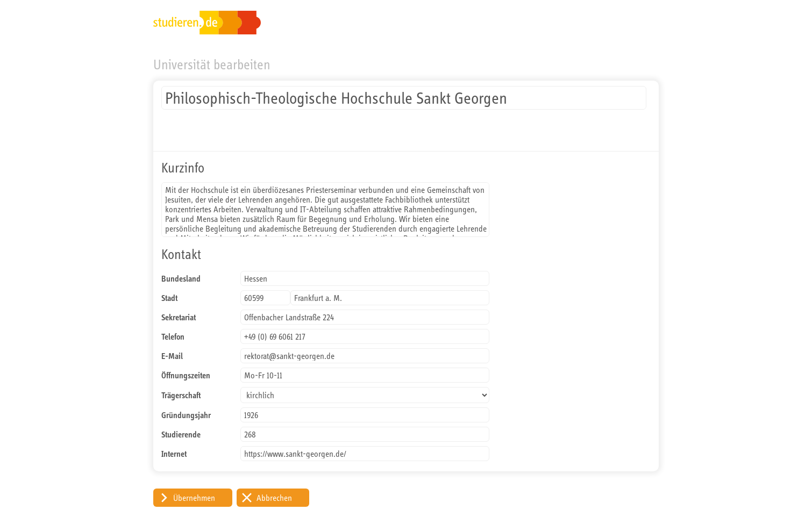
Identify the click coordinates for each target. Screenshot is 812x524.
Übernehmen (194, 498)
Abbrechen (274, 498)
